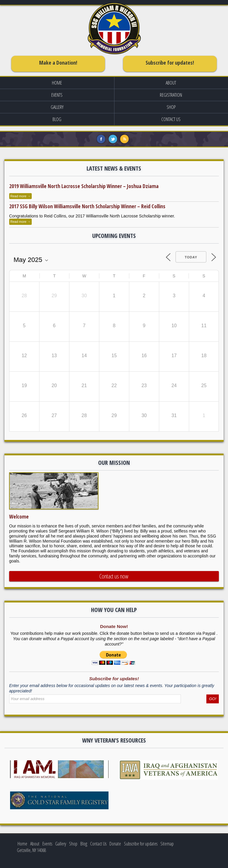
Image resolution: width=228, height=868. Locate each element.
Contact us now (114, 576)
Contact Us (98, 844)
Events (57, 95)
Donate (115, 844)
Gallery (57, 107)
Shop (73, 844)
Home (57, 83)
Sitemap (167, 844)
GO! (213, 699)
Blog (57, 119)
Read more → (20, 196)
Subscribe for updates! (170, 63)
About (35, 844)
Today (191, 257)
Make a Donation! (58, 63)
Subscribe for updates (141, 844)
